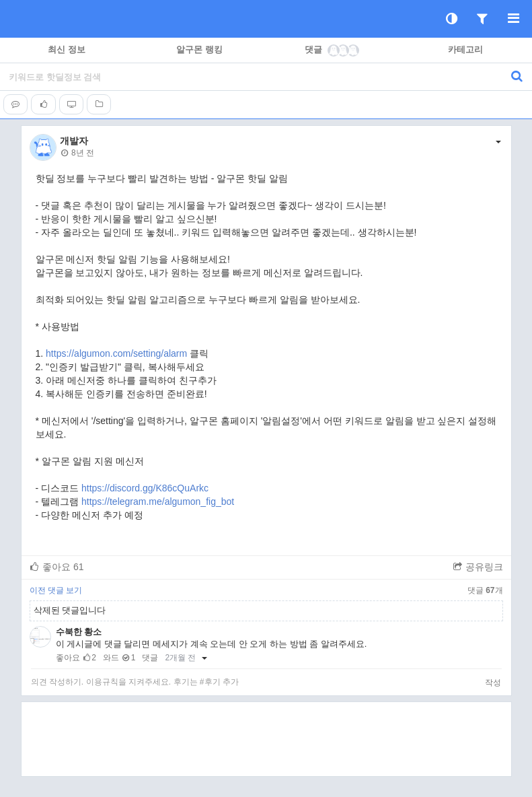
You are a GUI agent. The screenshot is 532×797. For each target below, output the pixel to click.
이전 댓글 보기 (56, 590)
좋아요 (57, 567)
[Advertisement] (266, 739)
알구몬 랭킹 (199, 49)
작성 (493, 683)
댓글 (333, 49)
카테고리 (465, 49)
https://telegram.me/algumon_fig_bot (158, 501)
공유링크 (478, 567)
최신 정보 (67, 49)
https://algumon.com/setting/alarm (116, 353)
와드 (111, 658)
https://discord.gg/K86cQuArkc (145, 488)
